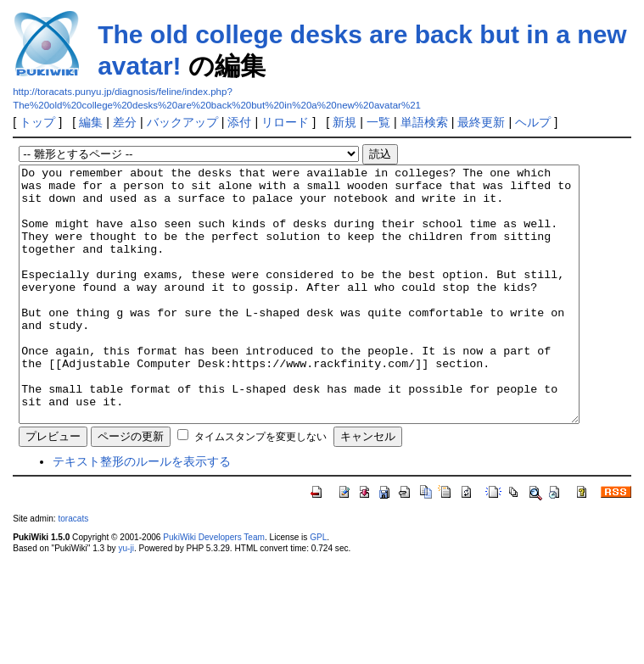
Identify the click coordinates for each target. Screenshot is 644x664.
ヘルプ (533, 122)
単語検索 (424, 122)
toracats (73, 569)
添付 (239, 122)
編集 (91, 122)
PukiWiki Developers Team (214, 588)
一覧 (378, 122)
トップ (37, 122)
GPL (318, 588)
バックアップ (182, 122)
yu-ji (126, 599)
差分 (125, 122)
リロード (285, 122)
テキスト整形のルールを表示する (142, 512)
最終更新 (481, 122)
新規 (344, 122)
